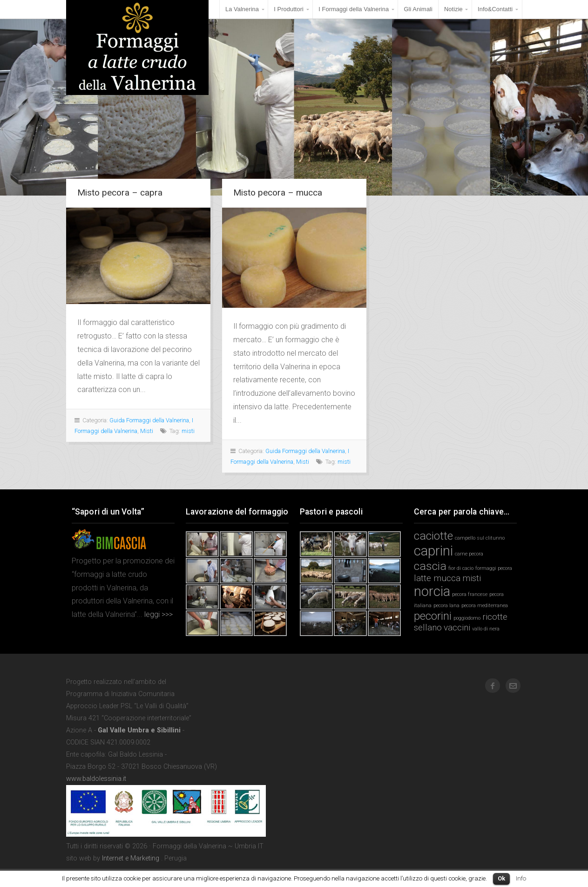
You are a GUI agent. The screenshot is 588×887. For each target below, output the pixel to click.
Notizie (453, 9)
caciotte (433, 536)
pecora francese (470, 594)
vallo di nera (486, 629)
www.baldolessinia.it (96, 779)
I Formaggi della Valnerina (354, 9)
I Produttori (289, 9)
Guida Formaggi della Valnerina (149, 420)
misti (188, 431)
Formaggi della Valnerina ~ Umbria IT (137, 47)
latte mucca (437, 578)
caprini (433, 551)
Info (521, 878)
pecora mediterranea (485, 606)
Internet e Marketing (131, 858)
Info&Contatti (495, 9)
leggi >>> (158, 614)
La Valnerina (242, 9)
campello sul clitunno (480, 538)
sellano (428, 627)
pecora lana (446, 606)
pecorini (433, 616)
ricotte (495, 617)
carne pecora (469, 554)
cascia (430, 566)
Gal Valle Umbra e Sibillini (139, 730)
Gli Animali (418, 9)
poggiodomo (467, 618)
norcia (432, 591)
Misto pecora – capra (120, 193)
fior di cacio (461, 568)
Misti (147, 431)
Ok (501, 878)
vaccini (457, 627)
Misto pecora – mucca (278, 193)
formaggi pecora (494, 568)
